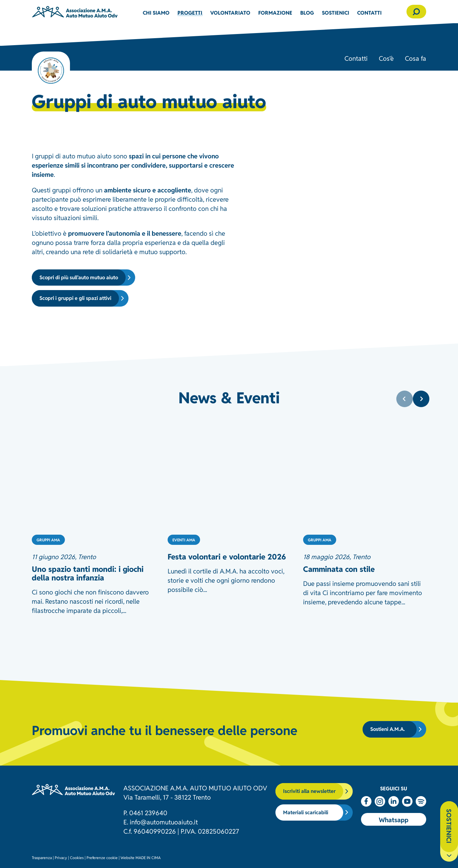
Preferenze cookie (102, 857)
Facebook (366, 801)
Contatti (369, 12)
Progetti (190, 12)
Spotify (421, 801)
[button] (416, 12)
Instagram (380, 801)
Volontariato (230, 12)
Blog (307, 12)
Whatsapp (394, 819)
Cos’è (386, 58)
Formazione (275, 12)
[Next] (421, 399)
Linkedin (394, 801)
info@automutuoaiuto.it (164, 822)
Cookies (77, 857)
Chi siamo (156, 12)
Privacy (61, 857)
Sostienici (336, 12)
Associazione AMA (75, 12)
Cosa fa (416, 58)
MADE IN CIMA (148, 857)
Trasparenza (42, 857)
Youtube (407, 801)
